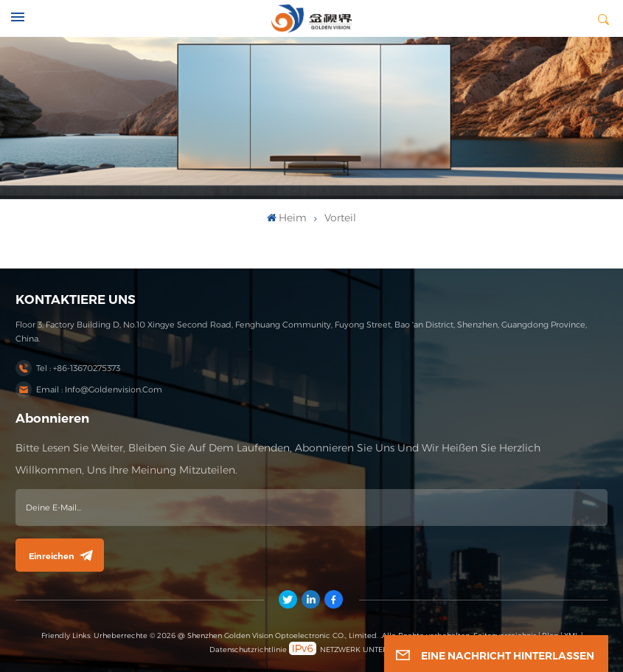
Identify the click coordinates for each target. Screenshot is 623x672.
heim (287, 218)
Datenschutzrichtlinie (248, 650)
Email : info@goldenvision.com (99, 389)
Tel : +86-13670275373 (78, 368)
